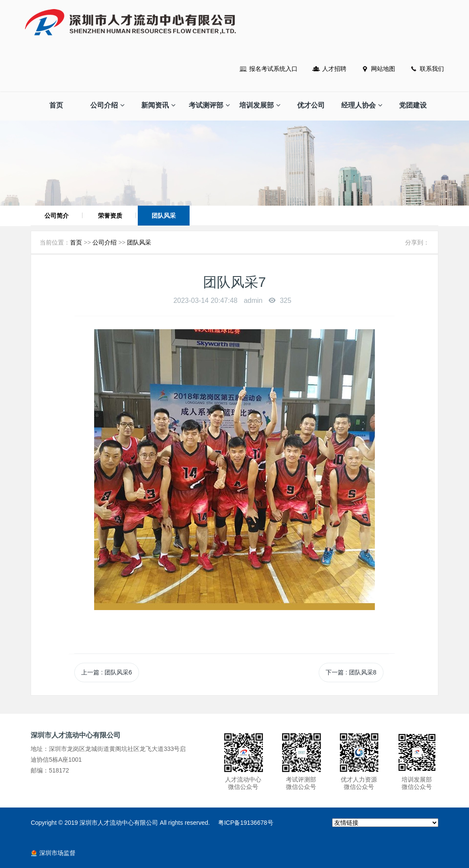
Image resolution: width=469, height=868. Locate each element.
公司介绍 (107, 105)
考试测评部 (209, 105)
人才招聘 (334, 69)
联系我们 (432, 69)
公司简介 (57, 216)
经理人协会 (362, 105)
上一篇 (106, 672)
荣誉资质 (110, 216)
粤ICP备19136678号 (246, 823)
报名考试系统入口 (273, 69)
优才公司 (311, 105)
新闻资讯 (158, 105)
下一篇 (351, 672)
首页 (56, 105)
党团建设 (413, 105)
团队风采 (164, 216)
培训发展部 (260, 105)
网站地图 (383, 69)
